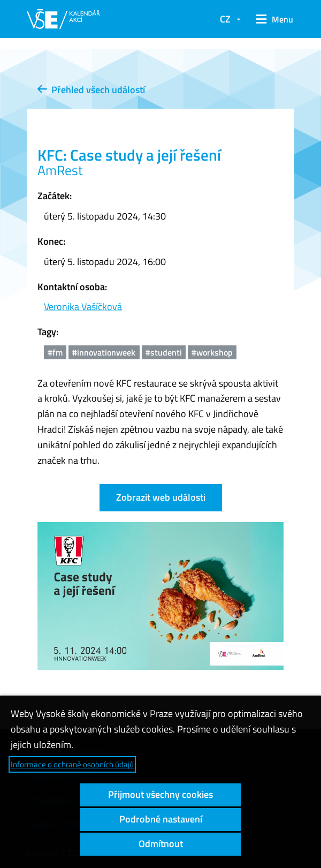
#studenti (164, 352)
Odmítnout (161, 844)
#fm (55, 352)
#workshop (212, 352)
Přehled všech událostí (91, 90)
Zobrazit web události (161, 497)
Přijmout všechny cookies (160, 794)
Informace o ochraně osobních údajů (72, 764)
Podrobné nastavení (161, 819)
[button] (273, 19)
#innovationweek (104, 352)
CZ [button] (225, 19)
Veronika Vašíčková (83, 307)
